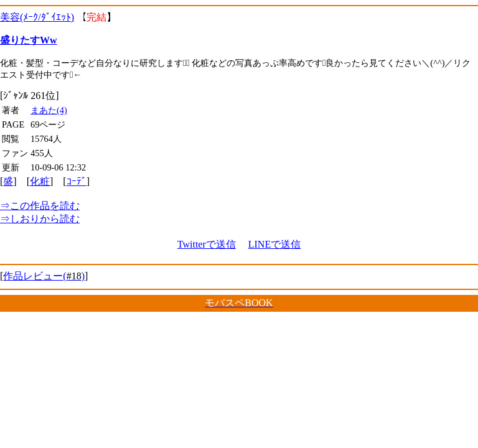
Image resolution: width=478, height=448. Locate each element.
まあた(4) (49, 110)
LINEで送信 (274, 244)
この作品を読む (40, 206)
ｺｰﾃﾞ (77, 181)
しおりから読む (40, 219)
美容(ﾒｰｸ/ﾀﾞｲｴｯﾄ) (37, 17)
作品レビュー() (44, 276)
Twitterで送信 (207, 244)
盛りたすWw (29, 40)
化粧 (40, 181)
